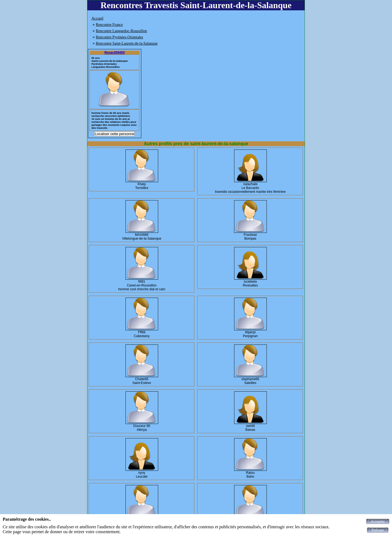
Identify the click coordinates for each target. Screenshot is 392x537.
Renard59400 (114, 53)
